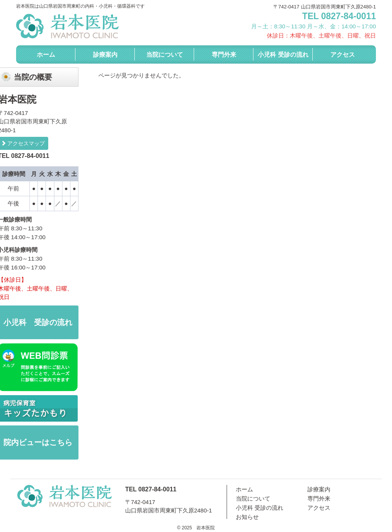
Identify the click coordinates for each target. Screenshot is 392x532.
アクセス (343, 55)
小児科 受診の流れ (283, 55)
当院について (165, 55)
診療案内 (105, 55)
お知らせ (247, 517)
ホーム (46, 55)
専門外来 (224, 55)
